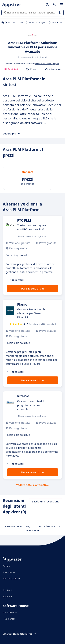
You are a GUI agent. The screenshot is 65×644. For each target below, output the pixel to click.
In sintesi (11, 69)
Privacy (6, 566)
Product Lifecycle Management (38, 22)
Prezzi (31, 69)
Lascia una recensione (46, 501)
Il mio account (10, 613)
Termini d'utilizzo (11, 578)
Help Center (9, 619)
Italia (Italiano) (25, 634)
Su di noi (7, 590)
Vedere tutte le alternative (32, 485)
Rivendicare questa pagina (47, 64)
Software (7, 596)
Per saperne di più (32, 288)
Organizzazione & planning (16, 22)
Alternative (53, 69)
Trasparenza (9, 572)
